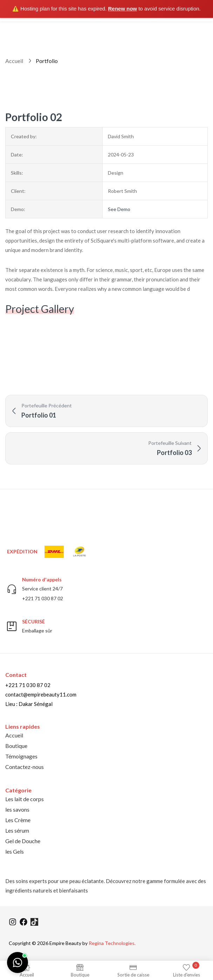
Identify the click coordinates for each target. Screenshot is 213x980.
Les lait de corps (25, 799)
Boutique (16, 746)
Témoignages (21, 756)
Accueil (14, 61)
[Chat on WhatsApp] (18, 962)
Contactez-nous (25, 767)
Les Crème (18, 820)
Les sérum (17, 830)
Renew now (123, 9)
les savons (17, 809)
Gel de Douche (23, 841)
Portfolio (47, 61)
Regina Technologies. (112, 943)
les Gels (15, 851)
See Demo (119, 209)
